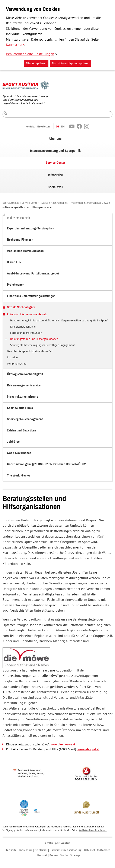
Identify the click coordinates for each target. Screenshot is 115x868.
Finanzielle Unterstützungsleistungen (31, 296)
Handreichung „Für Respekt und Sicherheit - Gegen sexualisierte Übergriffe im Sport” (59, 321)
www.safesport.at (88, 749)
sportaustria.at (11, 203)
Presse (54, 856)
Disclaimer (41, 850)
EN (63, 127)
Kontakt (30, 127)
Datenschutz (15, 45)
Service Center (55, 163)
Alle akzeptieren (36, 63)
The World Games (19, 476)
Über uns (55, 139)
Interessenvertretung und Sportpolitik (55, 151)
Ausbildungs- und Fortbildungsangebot (33, 274)
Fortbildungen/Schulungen (26, 333)
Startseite (11, 850)
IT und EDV (14, 262)
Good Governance (19, 453)
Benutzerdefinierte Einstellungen (30, 54)
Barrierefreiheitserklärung (66, 850)
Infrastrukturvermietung (23, 397)
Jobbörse (13, 442)
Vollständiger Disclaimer (93, 830)
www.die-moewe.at (63, 744)
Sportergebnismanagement (25, 419)
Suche (64, 856)
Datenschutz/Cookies (97, 850)
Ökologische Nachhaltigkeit (25, 374)
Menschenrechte (17, 364)
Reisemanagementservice (24, 385)
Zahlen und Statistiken (22, 430)
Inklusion (12, 358)
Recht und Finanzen (20, 240)
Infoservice (55, 175)
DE (57, 127)
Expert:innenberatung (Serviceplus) (30, 228)
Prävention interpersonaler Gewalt (90, 203)
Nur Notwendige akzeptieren (71, 63)
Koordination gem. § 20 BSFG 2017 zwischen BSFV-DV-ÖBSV (46, 464)
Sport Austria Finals (20, 408)
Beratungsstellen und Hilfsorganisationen (29, 207)
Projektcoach (16, 285)
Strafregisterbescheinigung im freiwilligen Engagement (42, 345)
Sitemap (75, 856)
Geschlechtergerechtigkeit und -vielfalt (30, 352)
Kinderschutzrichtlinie (23, 327)
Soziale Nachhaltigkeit (54, 203)
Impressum (26, 850)
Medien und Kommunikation (25, 251)
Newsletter (44, 127)
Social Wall (55, 187)
